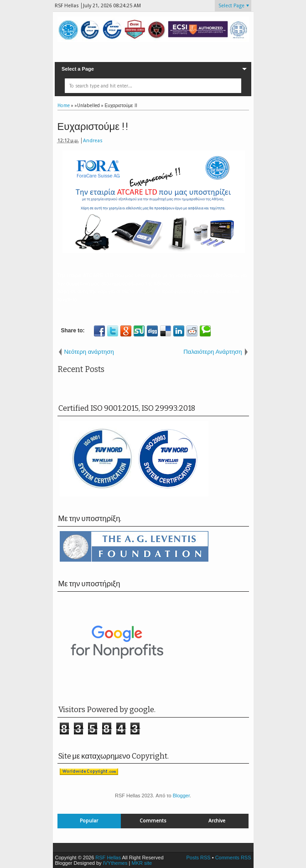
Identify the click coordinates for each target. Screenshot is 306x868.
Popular (89, 821)
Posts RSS (198, 858)
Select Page (231, 6)
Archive (217, 821)
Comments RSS (233, 858)
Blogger (181, 796)
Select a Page (78, 69)
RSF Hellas (108, 858)
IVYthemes (115, 863)
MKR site (142, 863)
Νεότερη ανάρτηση (89, 352)
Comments (153, 821)
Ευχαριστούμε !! (93, 127)
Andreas (93, 141)
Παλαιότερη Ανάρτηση (213, 352)
